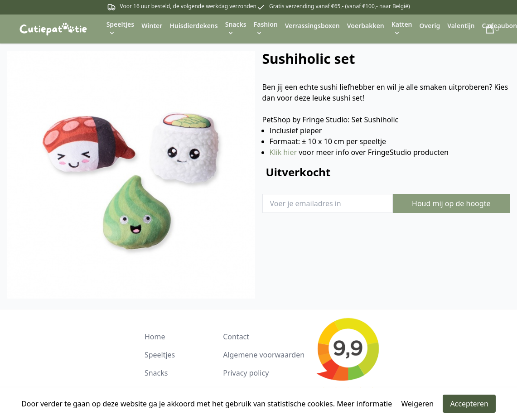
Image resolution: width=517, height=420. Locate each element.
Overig (430, 26)
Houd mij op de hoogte (451, 203)
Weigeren (417, 404)
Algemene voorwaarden (264, 355)
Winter (152, 26)
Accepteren (469, 404)
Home (155, 337)
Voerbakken (366, 26)
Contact (236, 337)
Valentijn (461, 26)
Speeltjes (160, 355)
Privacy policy (246, 373)
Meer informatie (364, 404)
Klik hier (283, 152)
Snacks (156, 373)
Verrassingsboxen (312, 26)
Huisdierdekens (193, 26)
